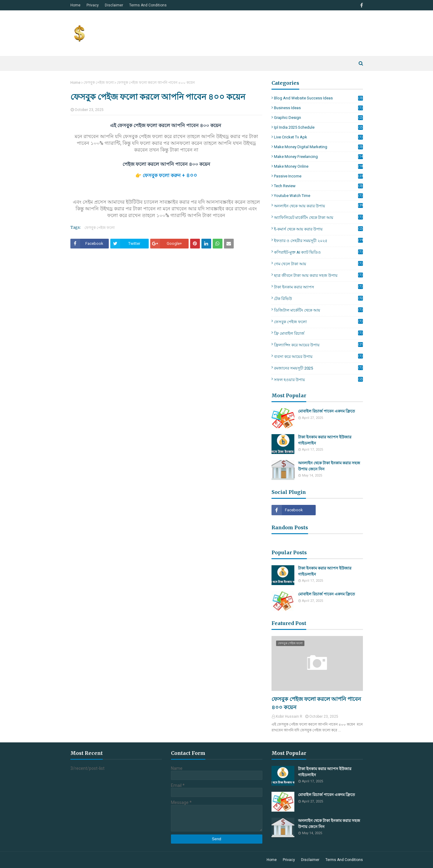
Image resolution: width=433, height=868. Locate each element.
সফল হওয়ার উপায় (318, 379)
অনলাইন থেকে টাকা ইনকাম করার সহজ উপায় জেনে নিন (329, 466)
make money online (318, 166)
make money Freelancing (318, 157)
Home (75, 5)
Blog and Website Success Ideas (318, 98)
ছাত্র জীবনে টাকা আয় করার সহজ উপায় (318, 275)
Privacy (93, 5)
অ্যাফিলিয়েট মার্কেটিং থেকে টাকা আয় (318, 217)
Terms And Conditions (148, 5)
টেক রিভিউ (318, 298)
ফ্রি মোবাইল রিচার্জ (318, 333)
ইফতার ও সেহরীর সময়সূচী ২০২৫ (318, 241)
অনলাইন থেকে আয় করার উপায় (318, 206)
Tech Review (318, 186)
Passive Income (318, 176)
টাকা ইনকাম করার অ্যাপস (318, 287)
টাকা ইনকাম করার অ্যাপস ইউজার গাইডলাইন (325, 440)
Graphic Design (318, 118)
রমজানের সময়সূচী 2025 (318, 368)
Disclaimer (114, 5)
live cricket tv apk (318, 137)
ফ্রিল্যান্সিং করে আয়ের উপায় (318, 345)
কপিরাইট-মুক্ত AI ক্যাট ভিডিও (318, 252)
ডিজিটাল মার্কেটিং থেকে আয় (318, 310)
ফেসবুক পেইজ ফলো (99, 83)
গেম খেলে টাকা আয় (318, 264)
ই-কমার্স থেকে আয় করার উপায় (318, 229)
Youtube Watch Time (318, 196)
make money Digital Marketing (318, 147)
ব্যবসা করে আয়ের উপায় (318, 356)
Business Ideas (318, 108)
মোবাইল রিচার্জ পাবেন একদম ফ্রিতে (327, 411)
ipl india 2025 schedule (318, 127)
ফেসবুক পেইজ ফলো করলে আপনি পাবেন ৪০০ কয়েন (316, 703)
